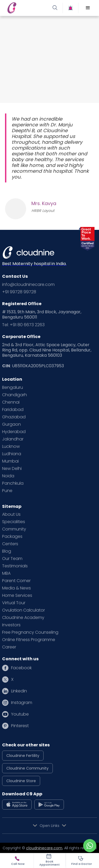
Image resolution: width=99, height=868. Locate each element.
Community (14, 529)
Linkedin (19, 691)
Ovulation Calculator (23, 610)
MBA (6, 573)
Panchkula (13, 483)
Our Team (12, 559)
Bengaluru (13, 388)
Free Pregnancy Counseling (30, 632)
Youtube (20, 714)
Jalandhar (13, 439)
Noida (8, 476)
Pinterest (20, 726)
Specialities (14, 522)
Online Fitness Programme (29, 640)
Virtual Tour (14, 603)
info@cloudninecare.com (28, 285)
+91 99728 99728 (19, 292)
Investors (11, 625)
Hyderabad (14, 432)
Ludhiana (12, 454)
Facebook (21, 668)
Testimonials (15, 566)
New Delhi (12, 469)
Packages (12, 537)
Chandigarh (15, 395)
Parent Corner (16, 581)
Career (9, 647)
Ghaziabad (14, 417)
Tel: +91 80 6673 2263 (23, 325)
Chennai (11, 402)
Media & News (16, 588)
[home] (27, 8)
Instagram (22, 703)
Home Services (17, 596)
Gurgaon (11, 424)
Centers (10, 544)
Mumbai (10, 461)
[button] (88, 8)
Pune (7, 491)
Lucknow (11, 447)
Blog (7, 551)
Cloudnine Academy (23, 618)
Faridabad (13, 410)
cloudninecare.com (44, 848)
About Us (11, 514)
